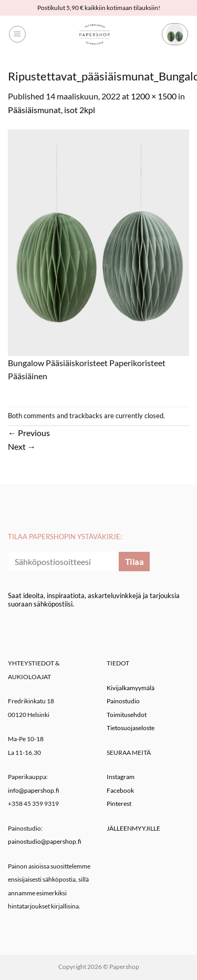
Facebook (120, 790)
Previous (29, 433)
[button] (17, 34)
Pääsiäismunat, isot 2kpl (51, 110)
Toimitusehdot (127, 715)
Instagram (121, 777)
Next (22, 446)
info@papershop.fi (34, 790)
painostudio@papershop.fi (45, 841)
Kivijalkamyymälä (131, 688)
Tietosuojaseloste (131, 728)
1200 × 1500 (154, 96)
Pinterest (119, 804)
